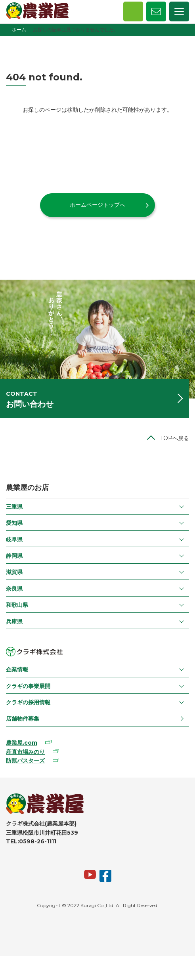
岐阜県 (14, 540)
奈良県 (14, 589)
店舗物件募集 (23, 719)
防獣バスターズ (25, 761)
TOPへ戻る (175, 438)
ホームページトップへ (97, 205)
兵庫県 (14, 622)
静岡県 (14, 556)
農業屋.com (22, 743)
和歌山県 (17, 605)
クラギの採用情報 (28, 702)
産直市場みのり (25, 752)
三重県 (14, 507)
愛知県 (14, 523)
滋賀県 (14, 572)
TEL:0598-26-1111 (31, 841)
